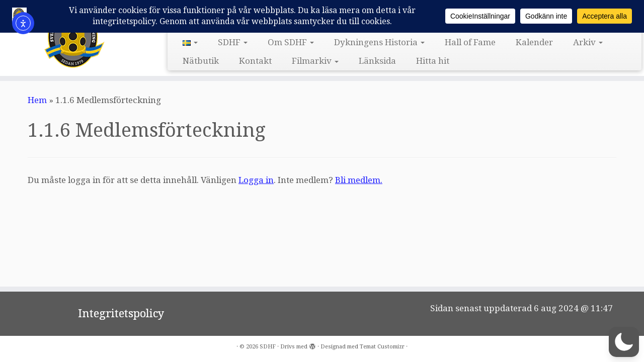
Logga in (256, 180)
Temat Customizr (382, 347)
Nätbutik (201, 61)
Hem (37, 100)
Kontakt (255, 61)
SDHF (233, 42)
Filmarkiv (315, 61)
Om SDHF (291, 42)
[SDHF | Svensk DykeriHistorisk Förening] (74, 37)
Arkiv (588, 42)
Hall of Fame (470, 42)
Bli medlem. (359, 180)
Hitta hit (433, 61)
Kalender (534, 42)
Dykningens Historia (379, 42)
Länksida (377, 61)
